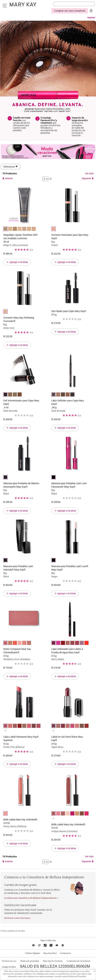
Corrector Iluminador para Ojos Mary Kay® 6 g (70, 238)
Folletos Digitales (33, 953)
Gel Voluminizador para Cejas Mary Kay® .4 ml (21, 404)
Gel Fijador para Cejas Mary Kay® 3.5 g (69, 313)
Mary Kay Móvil (50, 953)
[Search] (74, 4)
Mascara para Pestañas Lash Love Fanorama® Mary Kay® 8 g (69, 487)
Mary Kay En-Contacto (53, 961)
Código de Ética (9, 967)
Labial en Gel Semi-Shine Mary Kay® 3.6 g (67, 740)
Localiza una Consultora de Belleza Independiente (31, 898)
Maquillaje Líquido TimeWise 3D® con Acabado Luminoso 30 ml (20, 238)
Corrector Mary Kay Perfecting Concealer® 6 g (19, 321)
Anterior (9, 178)
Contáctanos (65, 953)
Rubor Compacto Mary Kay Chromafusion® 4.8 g (17, 652)
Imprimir (91, 18)
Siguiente (86, 178)
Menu (5, 6)
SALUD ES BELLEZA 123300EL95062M (55, 966)
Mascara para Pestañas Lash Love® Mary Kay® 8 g (70, 570)
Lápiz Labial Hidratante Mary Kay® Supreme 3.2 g (21, 740)
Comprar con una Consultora (70, 11)
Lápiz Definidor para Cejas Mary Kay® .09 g (68, 404)
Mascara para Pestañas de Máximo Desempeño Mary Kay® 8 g (21, 487)
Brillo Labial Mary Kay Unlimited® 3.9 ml (20, 821)
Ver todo (89, 173)
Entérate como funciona (17, 918)
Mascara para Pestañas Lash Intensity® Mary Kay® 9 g (18, 570)
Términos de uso (9, 961)
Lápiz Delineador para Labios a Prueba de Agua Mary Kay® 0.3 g (67, 652)
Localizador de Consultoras (78, 961)
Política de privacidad (30, 961)
